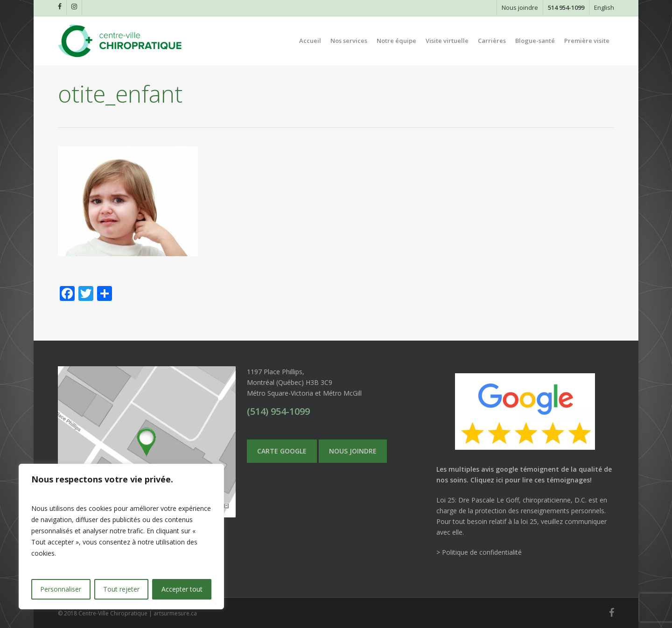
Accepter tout (182, 589)
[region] (121, 537)
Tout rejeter (121, 589)
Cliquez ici (487, 480)
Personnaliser (61, 589)
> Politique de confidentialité (479, 552)
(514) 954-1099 (278, 411)
